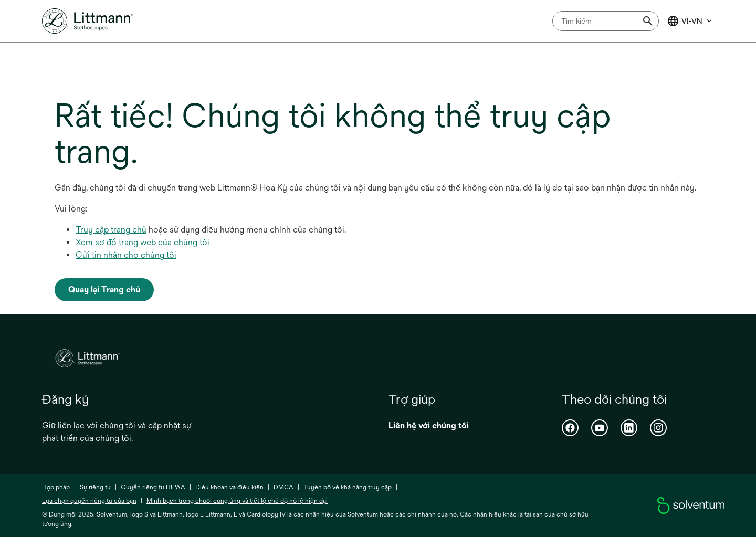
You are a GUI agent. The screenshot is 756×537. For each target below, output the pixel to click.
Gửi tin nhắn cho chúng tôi (126, 255)
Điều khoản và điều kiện (229, 487)
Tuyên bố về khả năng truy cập (348, 487)
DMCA (283, 487)
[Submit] (648, 21)
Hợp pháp (56, 487)
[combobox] (606, 21)
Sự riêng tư (95, 487)
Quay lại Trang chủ (104, 289)
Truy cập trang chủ (111, 230)
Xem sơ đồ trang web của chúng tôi (143, 242)
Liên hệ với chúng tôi (429, 425)
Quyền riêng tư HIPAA (153, 487)
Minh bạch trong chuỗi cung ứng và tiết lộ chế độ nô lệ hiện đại (237, 501)
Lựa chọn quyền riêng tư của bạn (89, 501)
